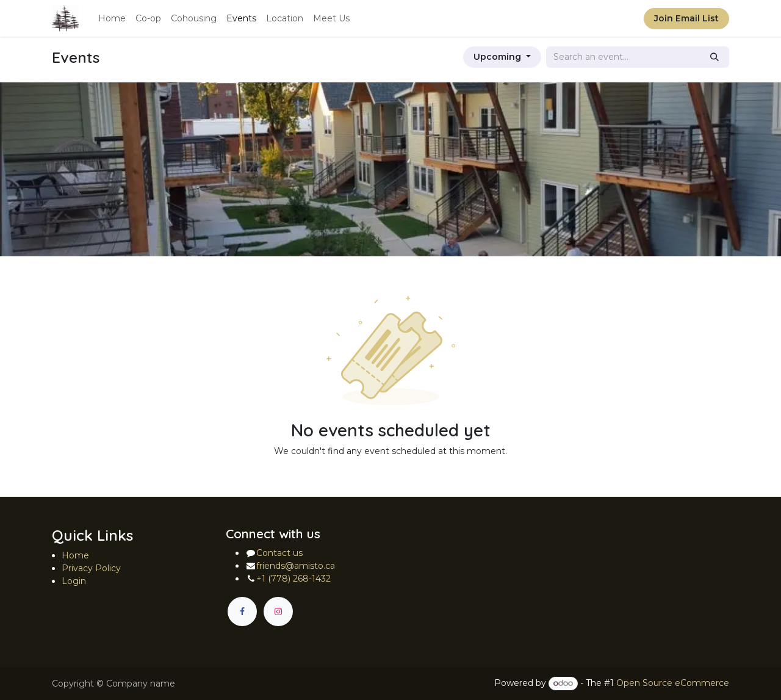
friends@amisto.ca (296, 566)
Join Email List (686, 18)
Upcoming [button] (498, 57)
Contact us (279, 553)
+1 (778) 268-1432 (293, 579)
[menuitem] (112, 19)
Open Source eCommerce (673, 683)
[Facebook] (242, 612)
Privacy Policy (91, 568)
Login (74, 581)
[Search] (714, 57)
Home (75, 555)
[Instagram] (278, 612)
